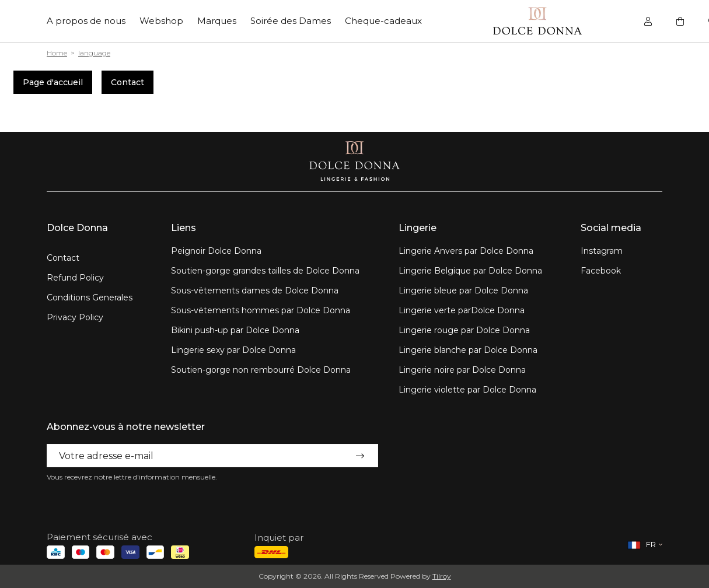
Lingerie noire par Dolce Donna (462, 370)
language (94, 53)
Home (57, 53)
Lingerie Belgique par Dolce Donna (470, 271)
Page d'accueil (53, 82)
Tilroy (442, 576)
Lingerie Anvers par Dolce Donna (466, 251)
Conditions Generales (90, 297)
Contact (128, 82)
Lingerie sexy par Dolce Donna (233, 350)
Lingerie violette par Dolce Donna (467, 390)
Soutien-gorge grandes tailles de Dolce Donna (265, 271)
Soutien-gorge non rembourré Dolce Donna (261, 370)
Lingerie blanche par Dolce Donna (468, 350)
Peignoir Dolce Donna (216, 251)
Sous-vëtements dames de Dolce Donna (255, 290)
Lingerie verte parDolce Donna (462, 310)
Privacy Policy (75, 317)
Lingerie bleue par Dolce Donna (463, 290)
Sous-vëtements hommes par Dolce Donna (261, 310)
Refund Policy (75, 278)
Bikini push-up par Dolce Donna (235, 330)
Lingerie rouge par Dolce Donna (464, 330)
